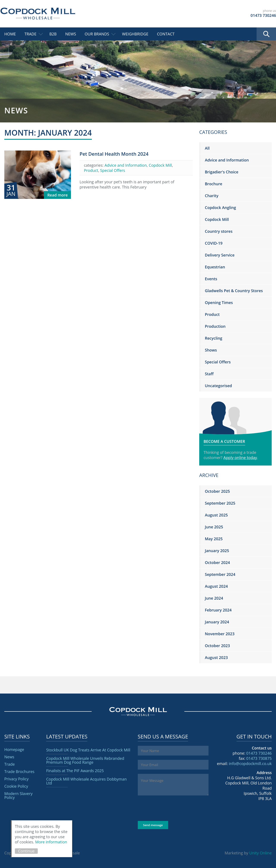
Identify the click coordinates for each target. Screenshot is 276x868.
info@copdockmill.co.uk (250, 763)
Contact (166, 34)
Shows (211, 350)
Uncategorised (218, 386)
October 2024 (217, 562)
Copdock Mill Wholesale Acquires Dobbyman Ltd (86, 781)
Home (10, 34)
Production (215, 326)
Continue (26, 851)
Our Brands (97, 34)
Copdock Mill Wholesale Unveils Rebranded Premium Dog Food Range (85, 760)
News (71, 34)
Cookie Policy (16, 786)
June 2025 (214, 527)
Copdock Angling (220, 207)
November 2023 (220, 634)
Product (91, 170)
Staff (209, 374)
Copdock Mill (38, 13)
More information (51, 842)
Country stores (219, 231)
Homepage (14, 749)
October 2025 (217, 491)
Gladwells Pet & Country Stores (234, 291)
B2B (53, 34)
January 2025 (217, 551)
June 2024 (214, 598)
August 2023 (216, 657)
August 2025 (216, 515)
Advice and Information (126, 165)
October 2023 (217, 646)
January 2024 (217, 622)
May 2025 (214, 539)
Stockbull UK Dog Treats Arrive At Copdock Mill (88, 750)
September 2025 (220, 503)
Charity (212, 196)
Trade (30, 34)
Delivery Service (220, 255)
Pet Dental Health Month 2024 (114, 154)
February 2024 (218, 610)
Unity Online (260, 853)
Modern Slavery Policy (18, 795)
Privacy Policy (16, 779)
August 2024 (216, 586)
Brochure (214, 184)
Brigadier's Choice (222, 172)
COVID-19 (214, 243)
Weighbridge (135, 34)
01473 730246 (259, 753)
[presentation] (171, 808)
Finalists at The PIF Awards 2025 (75, 771)
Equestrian (215, 267)
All (207, 148)
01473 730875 (259, 758)
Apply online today (240, 458)
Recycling (214, 338)
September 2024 (220, 574)
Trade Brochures (19, 771)
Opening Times (219, 303)
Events (211, 279)
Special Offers (113, 170)
